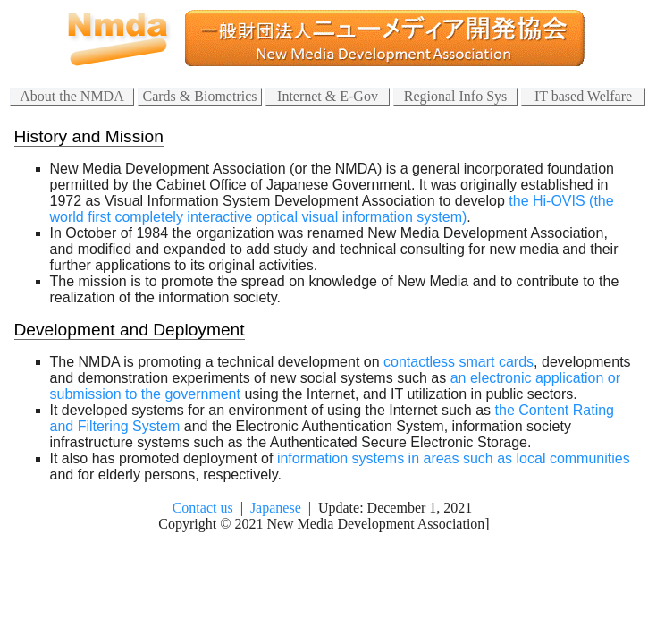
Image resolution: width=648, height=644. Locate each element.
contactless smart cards (459, 362)
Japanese (276, 508)
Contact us (203, 508)
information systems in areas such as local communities (454, 458)
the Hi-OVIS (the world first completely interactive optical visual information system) (332, 209)
